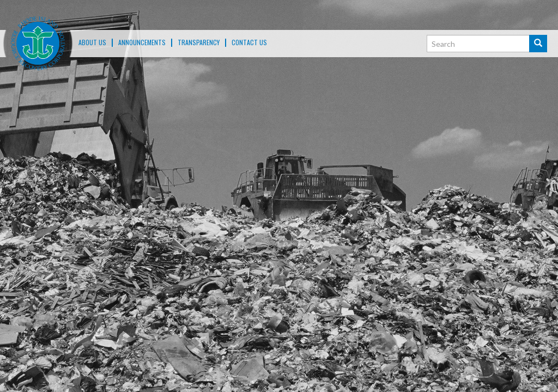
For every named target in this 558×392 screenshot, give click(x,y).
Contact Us (249, 42)
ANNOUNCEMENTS (142, 42)
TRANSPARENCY (199, 42)
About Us (92, 42)
